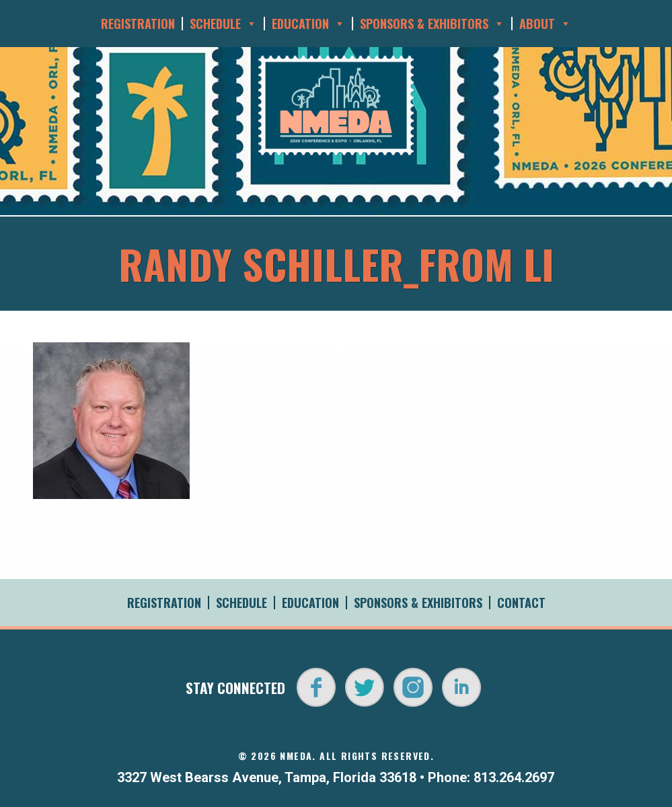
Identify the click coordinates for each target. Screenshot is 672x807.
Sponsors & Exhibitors (432, 24)
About (545, 24)
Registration (138, 24)
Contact (521, 603)
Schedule (223, 24)
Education (308, 24)
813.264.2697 (514, 777)
